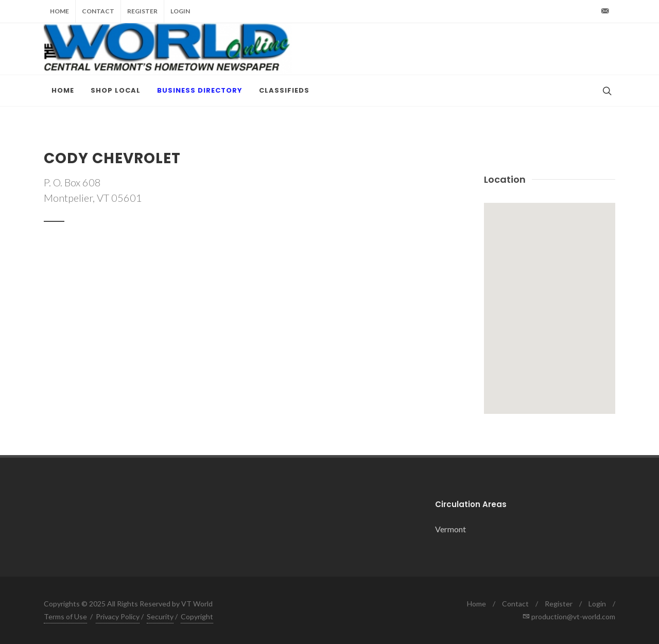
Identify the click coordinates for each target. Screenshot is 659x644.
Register (142, 11)
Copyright (197, 616)
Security (160, 616)
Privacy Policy (118, 616)
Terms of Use (65, 616)
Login (180, 11)
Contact (98, 11)
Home (59, 11)
